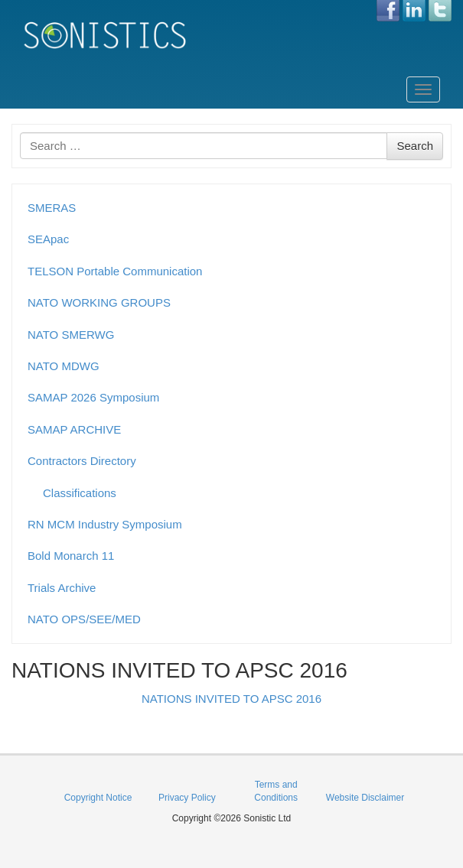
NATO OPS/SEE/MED (84, 619)
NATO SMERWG (71, 335)
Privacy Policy (187, 798)
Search (415, 146)
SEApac (48, 239)
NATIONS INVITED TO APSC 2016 (231, 699)
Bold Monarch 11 (71, 556)
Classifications (80, 493)
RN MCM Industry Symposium (105, 524)
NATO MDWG (64, 366)
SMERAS (52, 208)
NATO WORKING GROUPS (99, 302)
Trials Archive (62, 588)
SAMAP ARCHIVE (74, 429)
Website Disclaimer (365, 798)
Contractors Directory (82, 461)
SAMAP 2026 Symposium (93, 397)
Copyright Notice (98, 798)
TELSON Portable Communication (115, 271)
